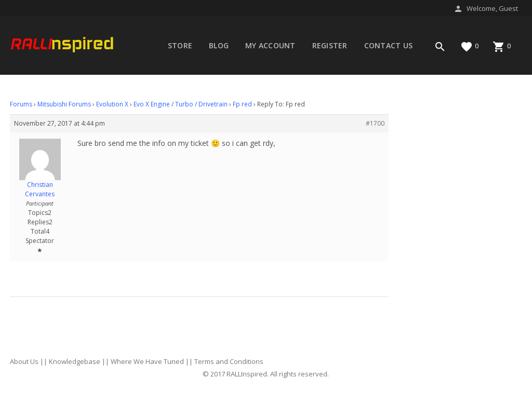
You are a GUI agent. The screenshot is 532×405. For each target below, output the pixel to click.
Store (180, 45)
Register (330, 45)
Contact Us (389, 45)
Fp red (242, 104)
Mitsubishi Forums (64, 104)
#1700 (375, 123)
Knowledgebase (75, 361)
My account (270, 45)
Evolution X (112, 104)
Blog (219, 45)
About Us (24, 361)
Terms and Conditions (229, 361)
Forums (183, 79)
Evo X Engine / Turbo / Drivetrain (181, 104)
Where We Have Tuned (147, 361)
